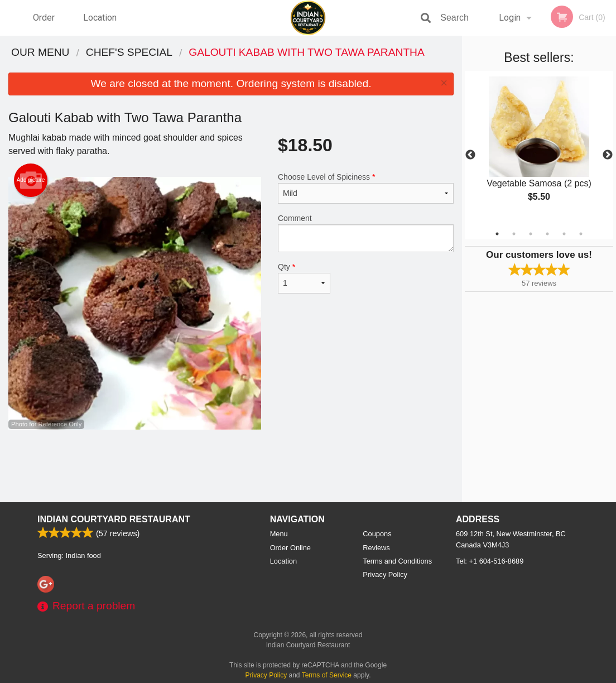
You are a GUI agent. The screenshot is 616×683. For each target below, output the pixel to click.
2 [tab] (514, 234)
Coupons (377, 534)
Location (100, 18)
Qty (304, 278)
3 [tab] (531, 234)
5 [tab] (564, 234)
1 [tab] (497, 234)
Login (510, 18)
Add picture (31, 180)
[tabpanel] (539, 148)
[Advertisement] (231, 466)
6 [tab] (581, 234)
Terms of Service (327, 675)
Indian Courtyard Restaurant (114, 519)
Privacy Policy (385, 574)
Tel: (490, 561)
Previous (470, 155)
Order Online (45, 24)
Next (608, 155)
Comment (366, 233)
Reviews (376, 548)
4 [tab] (547, 234)
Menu (279, 534)
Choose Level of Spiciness (366, 188)
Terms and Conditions (397, 561)
